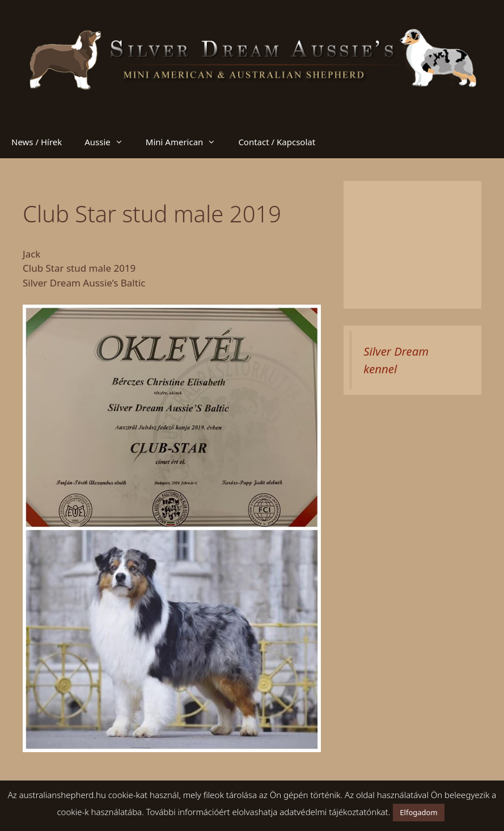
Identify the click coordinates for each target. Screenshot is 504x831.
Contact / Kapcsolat (277, 142)
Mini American (187, 142)
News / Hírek (37, 142)
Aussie (109, 142)
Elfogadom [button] (418, 812)
